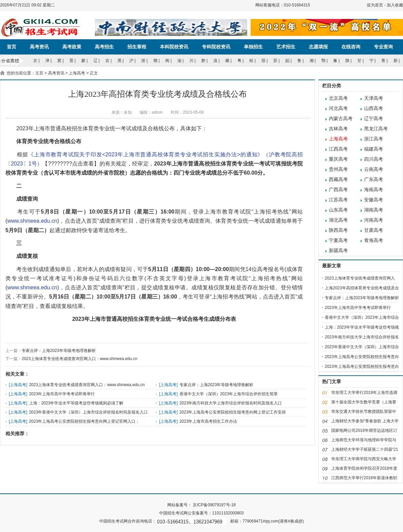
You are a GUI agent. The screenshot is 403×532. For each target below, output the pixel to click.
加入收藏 (395, 5)
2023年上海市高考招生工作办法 (208, 421)
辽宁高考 (374, 119)
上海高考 (77, 73)
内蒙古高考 (341, 119)
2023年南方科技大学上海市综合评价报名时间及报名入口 (231, 403)
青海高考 (374, 240)
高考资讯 (39, 47)
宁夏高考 (338, 240)
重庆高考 (338, 159)
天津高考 (374, 98)
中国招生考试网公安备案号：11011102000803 (201, 513)
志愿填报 (318, 47)
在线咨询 (351, 47)
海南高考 (374, 190)
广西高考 (338, 190)
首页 (12, 47)
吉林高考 (338, 129)
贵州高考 (338, 169)
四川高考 (374, 159)
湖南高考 (374, 210)
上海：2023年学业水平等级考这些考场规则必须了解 (76, 403)
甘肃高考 (374, 230)
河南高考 (374, 220)
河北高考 (338, 108)
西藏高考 (338, 180)
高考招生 (104, 47)
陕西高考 (338, 230)
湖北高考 (338, 220)
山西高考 (374, 108)
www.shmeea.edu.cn (32, 221)
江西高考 (338, 149)
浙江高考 (374, 139)
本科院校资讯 (174, 47)
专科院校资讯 (216, 47)
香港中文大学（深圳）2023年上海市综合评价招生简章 (229, 394)
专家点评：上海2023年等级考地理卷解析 (59, 351)
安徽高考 (374, 200)
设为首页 (375, 5)
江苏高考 (338, 200)
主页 (39, 73)
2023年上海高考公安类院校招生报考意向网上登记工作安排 (233, 412)
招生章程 (137, 47)
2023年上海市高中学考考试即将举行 (62, 394)
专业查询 (383, 47)
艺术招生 (286, 47)
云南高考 (374, 169)
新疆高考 (338, 251)
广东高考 (374, 180)
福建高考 (374, 149)
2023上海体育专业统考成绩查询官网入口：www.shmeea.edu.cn (79, 359)
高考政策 (72, 47)
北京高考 (338, 98)
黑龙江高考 (376, 129)
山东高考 (338, 210)
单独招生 (253, 47)
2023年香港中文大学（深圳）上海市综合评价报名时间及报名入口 (89, 412)
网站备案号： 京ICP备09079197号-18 (201, 505)
